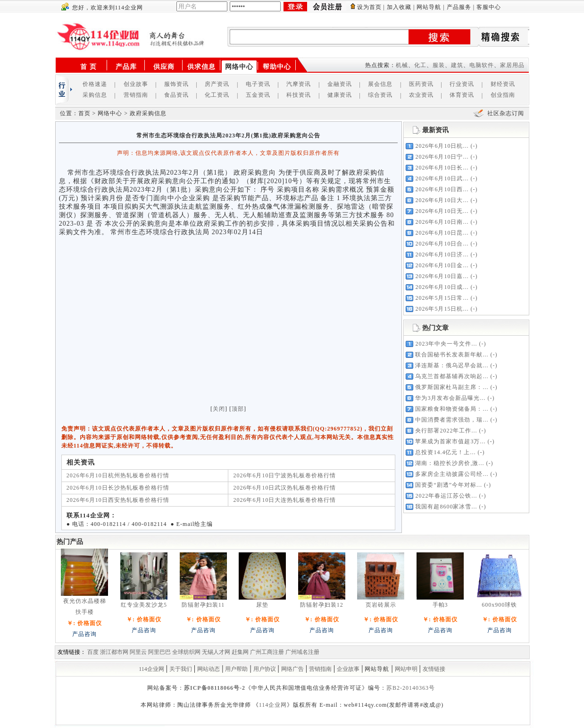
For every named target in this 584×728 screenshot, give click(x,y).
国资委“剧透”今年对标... (449, 485)
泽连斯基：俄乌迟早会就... (452, 365)
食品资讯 (176, 95)
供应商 (164, 67)
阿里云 (138, 652)
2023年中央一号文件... (446, 344)
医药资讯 (421, 84)
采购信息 (95, 95)
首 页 (88, 67)
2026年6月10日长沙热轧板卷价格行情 (118, 488)
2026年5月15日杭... (442, 309)
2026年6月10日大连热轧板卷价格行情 (284, 500)
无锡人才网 (216, 652)
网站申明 (406, 669)
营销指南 (136, 95)
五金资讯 (258, 95)
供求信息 (201, 67)
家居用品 (512, 65)
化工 (420, 65)
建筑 (457, 65)
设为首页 (369, 7)
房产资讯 (217, 84)
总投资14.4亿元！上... (445, 452)
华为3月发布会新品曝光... (450, 398)
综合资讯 (380, 95)
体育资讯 (462, 95)
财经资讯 (503, 84)
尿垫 (262, 605)
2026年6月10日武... (442, 178)
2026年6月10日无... (442, 211)
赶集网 (240, 652)
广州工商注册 (267, 652)
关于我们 (181, 669)
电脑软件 (482, 65)
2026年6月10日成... (442, 287)
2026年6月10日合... (442, 244)
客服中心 (489, 7)
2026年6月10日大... (442, 200)
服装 (439, 65)
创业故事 (136, 84)
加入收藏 (399, 7)
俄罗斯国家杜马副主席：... (452, 387)
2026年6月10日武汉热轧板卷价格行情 (284, 488)
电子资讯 (258, 84)
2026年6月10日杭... (442, 146)
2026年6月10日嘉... (442, 276)
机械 (402, 65)
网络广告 (292, 669)
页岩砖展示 (381, 605)
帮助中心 (277, 67)
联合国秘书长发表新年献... (452, 355)
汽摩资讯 (299, 84)
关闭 (219, 409)
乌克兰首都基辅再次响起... (452, 376)
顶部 (238, 409)
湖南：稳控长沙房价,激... (450, 463)
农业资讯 (421, 95)
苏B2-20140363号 (411, 688)
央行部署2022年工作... (446, 431)
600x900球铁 (499, 605)
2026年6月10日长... (442, 168)
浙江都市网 (114, 652)
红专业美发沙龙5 (144, 605)
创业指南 (503, 95)
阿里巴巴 (159, 652)
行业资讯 (462, 84)
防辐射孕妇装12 (322, 605)
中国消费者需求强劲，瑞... (452, 420)
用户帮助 (236, 669)
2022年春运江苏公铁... (446, 496)
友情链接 (434, 669)
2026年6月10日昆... (442, 233)
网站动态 (209, 669)
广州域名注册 (302, 652)
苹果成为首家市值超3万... (450, 441)
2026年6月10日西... (442, 189)
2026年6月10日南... (442, 222)
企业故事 (348, 669)
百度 (93, 652)
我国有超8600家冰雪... (446, 507)
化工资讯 (217, 95)
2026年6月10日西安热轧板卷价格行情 (118, 500)
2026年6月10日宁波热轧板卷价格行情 (284, 475)
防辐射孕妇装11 (203, 605)
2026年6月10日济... (442, 254)
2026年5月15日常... (442, 298)
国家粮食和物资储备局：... (452, 409)
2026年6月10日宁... (442, 157)
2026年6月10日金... (442, 265)
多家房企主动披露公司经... (452, 474)
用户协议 (265, 669)
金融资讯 (340, 84)
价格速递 (95, 84)
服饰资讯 (176, 84)
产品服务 (459, 7)
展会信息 (380, 84)
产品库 (126, 67)
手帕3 (440, 605)
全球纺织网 (186, 652)
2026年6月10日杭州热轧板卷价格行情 (118, 475)
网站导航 (429, 7)
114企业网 (151, 669)
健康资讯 (340, 95)
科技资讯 (299, 95)
